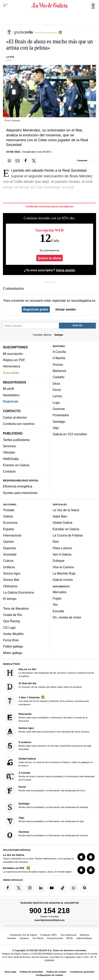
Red (56, 542)
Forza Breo (11, 640)
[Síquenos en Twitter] (19, 888)
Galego (59, 335)
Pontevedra (61, 415)
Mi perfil (9, 389)
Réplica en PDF (14, 360)
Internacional (12, 535)
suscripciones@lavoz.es (49, 920)
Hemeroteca (12, 366)
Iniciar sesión (66, 309)
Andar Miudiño (13, 634)
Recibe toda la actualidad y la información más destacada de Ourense (46, 836)
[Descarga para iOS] (81, 857)
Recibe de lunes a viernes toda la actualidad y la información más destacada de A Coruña (49, 776)
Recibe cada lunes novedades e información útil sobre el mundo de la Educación (46, 718)
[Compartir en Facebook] (26, 161)
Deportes (10, 548)
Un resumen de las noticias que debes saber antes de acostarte (43, 687)
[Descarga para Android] (91, 857)
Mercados (60, 592)
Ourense (59, 409)
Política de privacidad (31, 972)
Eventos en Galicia (16, 465)
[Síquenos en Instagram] (30, 888)
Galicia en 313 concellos (70, 434)
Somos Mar (11, 580)
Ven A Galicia (62, 554)
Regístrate (11, 401)
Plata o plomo (62, 548)
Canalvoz (24, 938)
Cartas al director (15, 417)
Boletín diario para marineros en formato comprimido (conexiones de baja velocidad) (48, 746)
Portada (9, 510)
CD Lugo (9, 627)
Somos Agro (12, 573)
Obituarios (10, 586)
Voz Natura (38, 938)
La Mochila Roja (64, 573)
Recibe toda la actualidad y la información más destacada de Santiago (46, 807)
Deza (56, 383)
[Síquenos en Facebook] (8, 888)
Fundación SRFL (49, 935)
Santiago (59, 421)
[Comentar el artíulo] (83, 161)
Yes (55, 605)
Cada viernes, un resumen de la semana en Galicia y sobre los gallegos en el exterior (49, 762)
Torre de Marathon (16, 608)
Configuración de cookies (49, 975)
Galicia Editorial (84, 938)
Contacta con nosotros (19, 424)
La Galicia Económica (18, 592)
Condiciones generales (82, 972)
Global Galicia (63, 523)
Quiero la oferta (49, 258)
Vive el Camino (63, 567)
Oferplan (9, 452)
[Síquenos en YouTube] (52, 888)
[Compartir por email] (18, 161)
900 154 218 (49, 911)
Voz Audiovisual (68, 935)
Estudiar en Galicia (66, 529)
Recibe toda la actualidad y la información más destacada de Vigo (44, 821)
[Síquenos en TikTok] (63, 888)
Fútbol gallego (13, 646)
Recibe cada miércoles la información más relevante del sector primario (47, 732)
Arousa (58, 364)
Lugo (56, 402)
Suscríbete (11, 373)
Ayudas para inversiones (20, 493)
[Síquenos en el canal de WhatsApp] (74, 888)
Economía (10, 523)
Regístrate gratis (36, 309)
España (9, 529)
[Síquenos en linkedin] (41, 888)
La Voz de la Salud (66, 510)
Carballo (59, 377)
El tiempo (10, 599)
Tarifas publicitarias (16, 440)
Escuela (58, 611)
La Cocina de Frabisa (68, 535)
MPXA (70, 938)
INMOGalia (11, 459)
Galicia (8, 516)
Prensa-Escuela (55, 938)
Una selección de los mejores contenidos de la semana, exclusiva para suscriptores (47, 701)
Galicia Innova (63, 580)
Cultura (8, 561)
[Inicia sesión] (92, 5)
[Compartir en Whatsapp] (9, 161)
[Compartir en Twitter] (34, 161)
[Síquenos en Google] (85, 888)
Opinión (9, 542)
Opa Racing (11, 621)
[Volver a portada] (50, 5)
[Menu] (5, 5)
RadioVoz (85, 935)
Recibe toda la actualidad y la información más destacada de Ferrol (45, 791)
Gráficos (9, 567)
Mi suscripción (13, 353)
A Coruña (59, 352)
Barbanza (59, 371)
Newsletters (11, 395)
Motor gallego (13, 653)
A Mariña (59, 358)
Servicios (9, 446)
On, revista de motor (67, 617)
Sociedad (10, 554)
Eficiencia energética (18, 486)
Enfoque (59, 561)
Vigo (56, 428)
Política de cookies (56, 972)
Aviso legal (10, 972)
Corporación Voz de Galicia (23, 935)
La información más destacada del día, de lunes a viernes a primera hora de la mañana (49, 673)
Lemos (57, 396)
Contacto (9, 471)
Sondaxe (12, 938)
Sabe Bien (60, 516)
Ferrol (57, 390)
